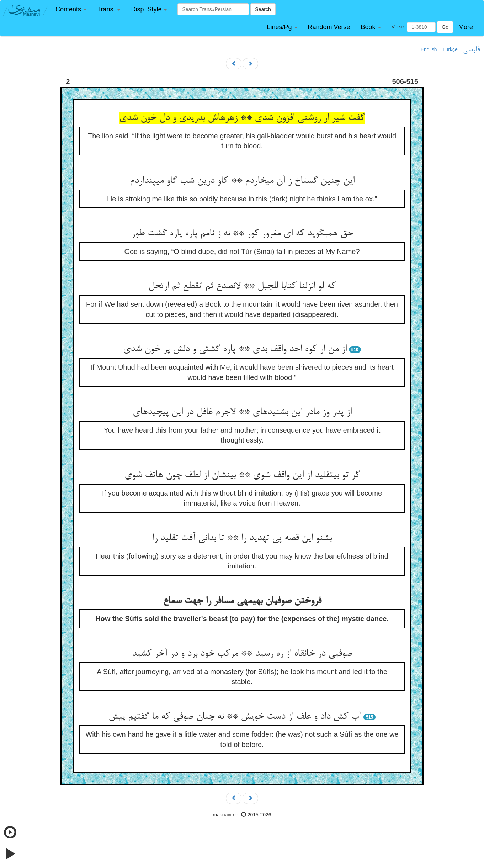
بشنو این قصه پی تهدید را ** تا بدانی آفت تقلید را (242, 538)
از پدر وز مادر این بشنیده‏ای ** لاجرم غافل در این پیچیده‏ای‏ (242, 412)
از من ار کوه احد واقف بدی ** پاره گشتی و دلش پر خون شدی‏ (235, 349)
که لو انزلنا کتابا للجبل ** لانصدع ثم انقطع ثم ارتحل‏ (242, 286)
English (429, 49)
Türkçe (450, 49)
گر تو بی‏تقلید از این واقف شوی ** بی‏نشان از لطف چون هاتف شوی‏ (242, 475)
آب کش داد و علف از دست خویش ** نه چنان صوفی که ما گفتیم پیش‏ (235, 717)
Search (263, 9)
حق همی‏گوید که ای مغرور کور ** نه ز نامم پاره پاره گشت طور (242, 234)
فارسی (471, 50)
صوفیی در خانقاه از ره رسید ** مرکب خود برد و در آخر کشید (242, 654)
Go (445, 27)
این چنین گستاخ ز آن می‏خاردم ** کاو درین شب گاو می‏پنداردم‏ (242, 181)
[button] (71, 9)
